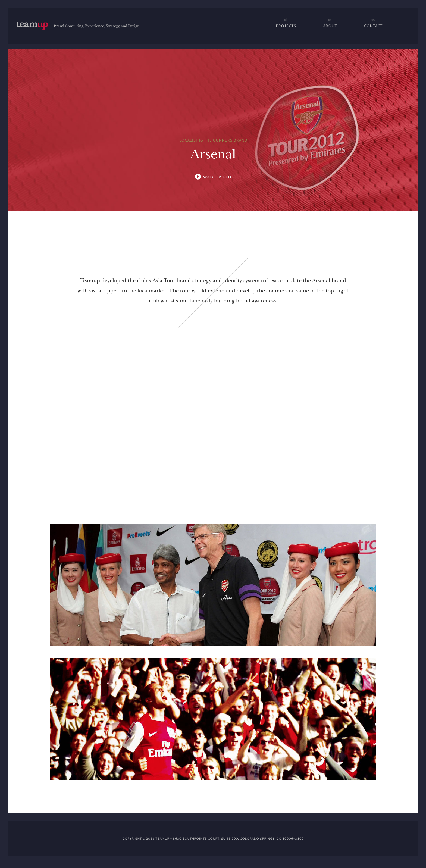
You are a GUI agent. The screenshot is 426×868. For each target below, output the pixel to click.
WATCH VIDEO (217, 177)
